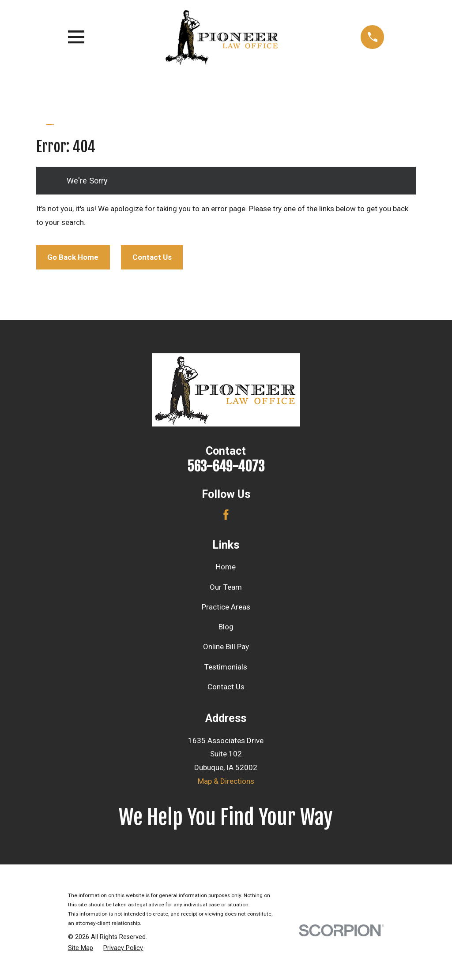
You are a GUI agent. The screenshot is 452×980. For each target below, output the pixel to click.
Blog (226, 627)
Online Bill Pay (226, 647)
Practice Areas (226, 607)
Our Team (226, 587)
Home (226, 567)
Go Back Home (73, 257)
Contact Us (152, 257)
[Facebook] (226, 515)
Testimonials (226, 667)
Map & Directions (226, 781)
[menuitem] (81, 948)
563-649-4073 (226, 466)
